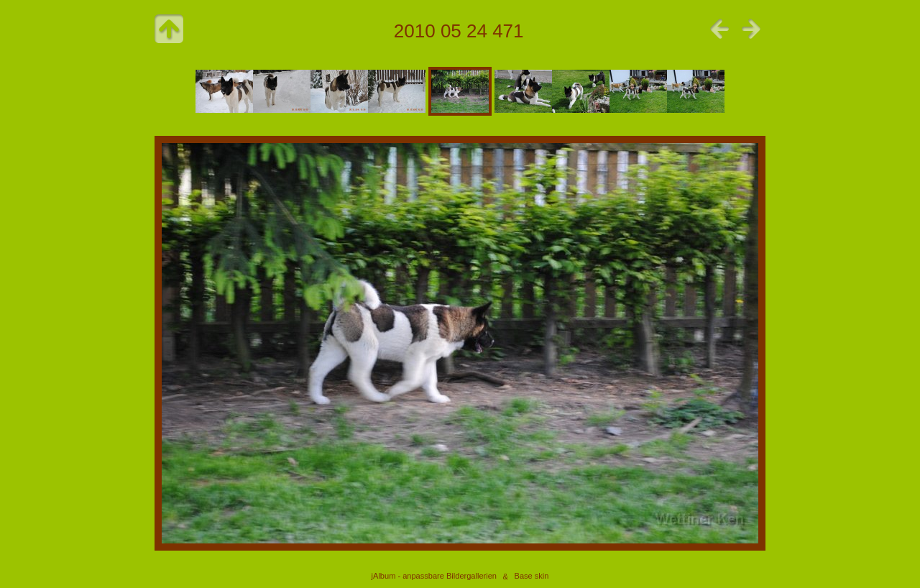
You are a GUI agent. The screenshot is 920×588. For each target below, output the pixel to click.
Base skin (532, 576)
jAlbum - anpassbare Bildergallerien (434, 576)
